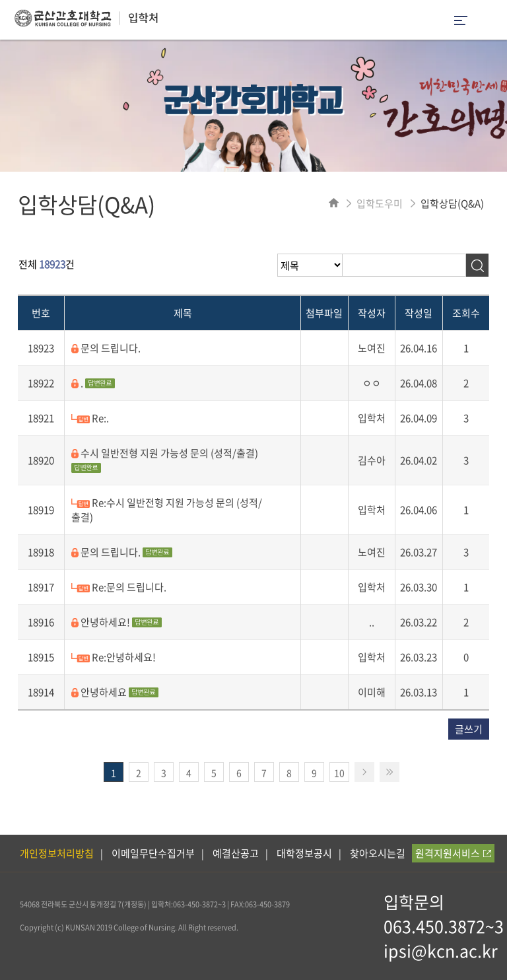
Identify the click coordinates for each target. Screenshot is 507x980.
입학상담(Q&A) (452, 203)
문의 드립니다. (106, 348)
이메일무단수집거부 (153, 853)
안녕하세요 (115, 692)
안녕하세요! (117, 622)
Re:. (90, 418)
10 (339, 773)
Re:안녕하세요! (114, 657)
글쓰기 (469, 729)
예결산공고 (236, 853)
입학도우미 (380, 203)
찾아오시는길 (378, 853)
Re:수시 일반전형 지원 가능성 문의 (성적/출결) (167, 510)
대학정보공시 (304, 853)
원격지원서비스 (453, 853)
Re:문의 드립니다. (119, 587)
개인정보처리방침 (57, 853)
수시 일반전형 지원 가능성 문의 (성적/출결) (165, 459)
